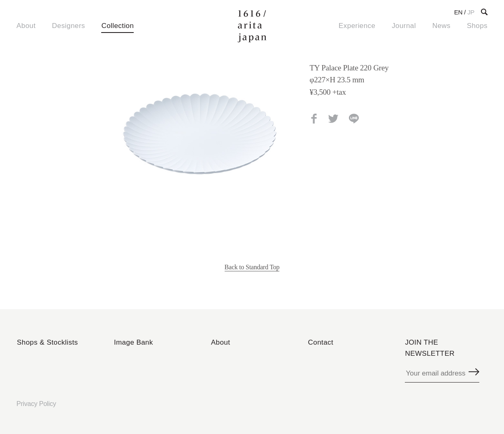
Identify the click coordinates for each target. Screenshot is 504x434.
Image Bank (134, 342)
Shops (477, 26)
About (26, 26)
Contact (321, 342)
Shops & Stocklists (47, 342)
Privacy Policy (36, 404)
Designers (68, 26)
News (441, 26)
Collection (117, 26)
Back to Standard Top (252, 267)
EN (458, 12)
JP (471, 12)
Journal (404, 26)
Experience (357, 26)
